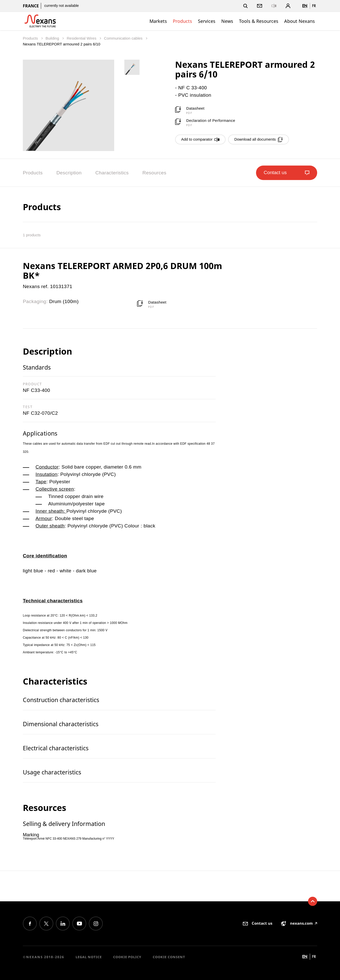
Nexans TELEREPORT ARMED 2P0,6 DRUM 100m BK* (122, 271)
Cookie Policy (127, 957)
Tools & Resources (259, 21)
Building (53, 38)
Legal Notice (89, 957)
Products (182, 21)
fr (314, 6)
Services (207, 21)
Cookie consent (169, 957)
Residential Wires (82, 38)
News (227, 21)
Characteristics (112, 173)
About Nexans (300, 21)
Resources (154, 173)
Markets (158, 21)
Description (69, 173)
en (305, 6)
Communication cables (124, 38)
